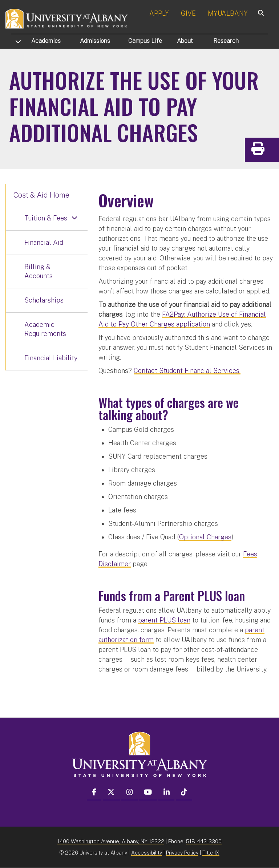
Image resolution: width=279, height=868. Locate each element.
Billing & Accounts (39, 271)
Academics (46, 41)
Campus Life (145, 41)
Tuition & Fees (46, 218)
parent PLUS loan (164, 620)
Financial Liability (51, 358)
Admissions (95, 41)
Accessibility (147, 853)
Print (272, 151)
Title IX (211, 853)
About (185, 41)
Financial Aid (44, 242)
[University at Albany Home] (67, 18)
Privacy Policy (182, 853)
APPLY (159, 13)
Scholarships (44, 300)
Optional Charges (205, 537)
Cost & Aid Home (41, 195)
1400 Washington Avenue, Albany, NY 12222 (111, 841)
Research (226, 41)
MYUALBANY (228, 13)
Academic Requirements (45, 329)
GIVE (188, 13)
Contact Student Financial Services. (187, 371)
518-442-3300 (204, 841)
